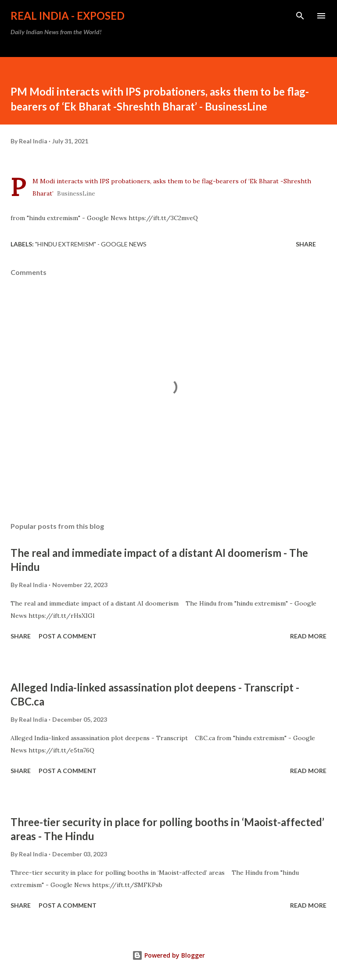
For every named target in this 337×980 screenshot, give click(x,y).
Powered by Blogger (168, 955)
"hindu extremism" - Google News (91, 244)
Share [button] (306, 244)
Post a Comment (68, 636)
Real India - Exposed (68, 16)
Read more (308, 636)
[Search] (300, 16)
